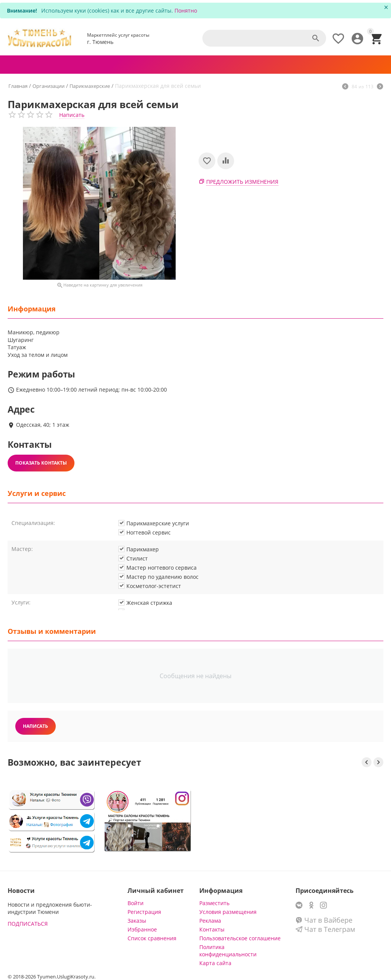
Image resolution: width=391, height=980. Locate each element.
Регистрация (144, 912)
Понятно (186, 11)
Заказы (137, 921)
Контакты (212, 929)
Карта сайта (215, 963)
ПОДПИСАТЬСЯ (28, 924)
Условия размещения (228, 912)
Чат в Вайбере (324, 920)
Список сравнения (152, 938)
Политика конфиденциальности (228, 951)
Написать (72, 115)
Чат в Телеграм (325, 929)
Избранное (142, 929)
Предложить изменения (242, 182)
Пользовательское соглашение (240, 938)
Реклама (210, 921)
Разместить (214, 903)
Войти (136, 903)
